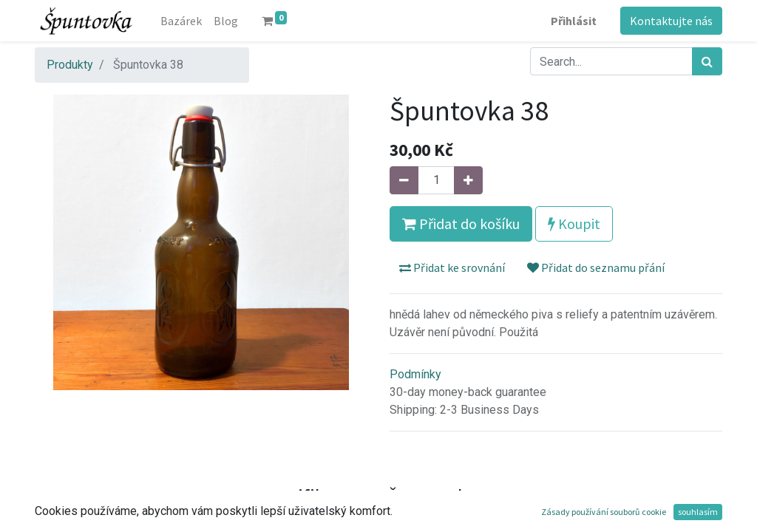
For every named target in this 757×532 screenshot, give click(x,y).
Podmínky (415, 374)
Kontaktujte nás (671, 21)
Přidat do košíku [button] (461, 224)
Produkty (70, 65)
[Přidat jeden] (468, 180)
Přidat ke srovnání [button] (452, 267)
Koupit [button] (574, 224)
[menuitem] (181, 21)
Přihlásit (574, 21)
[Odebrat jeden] (404, 180)
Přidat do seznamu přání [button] (596, 267)
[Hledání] (707, 61)
